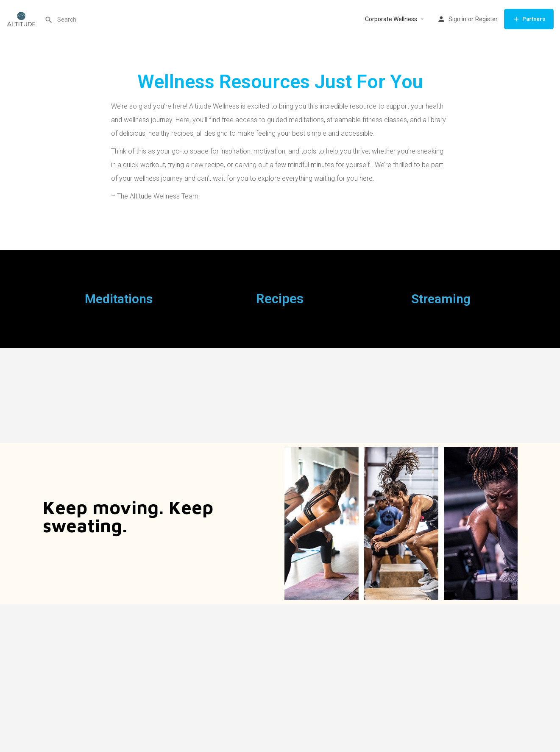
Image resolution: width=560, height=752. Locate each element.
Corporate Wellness (391, 19)
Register (486, 19)
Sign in (457, 19)
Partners (529, 19)
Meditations (119, 299)
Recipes (280, 299)
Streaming (441, 299)
